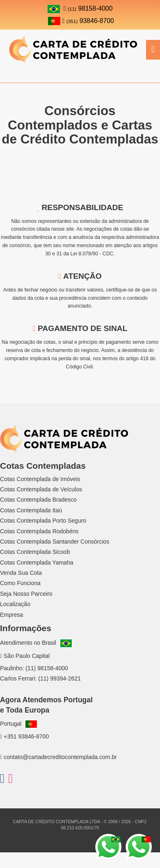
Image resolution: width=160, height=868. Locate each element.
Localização (15, 604)
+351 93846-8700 (24, 736)
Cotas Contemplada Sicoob (35, 552)
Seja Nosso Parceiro (26, 594)
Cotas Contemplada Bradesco (38, 500)
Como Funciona (20, 583)
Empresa (11, 615)
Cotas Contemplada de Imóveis (40, 479)
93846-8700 (81, 21)
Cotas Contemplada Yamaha (37, 562)
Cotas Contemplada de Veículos (41, 489)
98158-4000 (88, 8)
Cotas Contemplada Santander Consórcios (55, 542)
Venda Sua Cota (21, 573)
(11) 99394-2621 (59, 678)
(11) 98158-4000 (47, 668)
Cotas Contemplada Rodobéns (39, 531)
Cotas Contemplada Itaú (31, 510)
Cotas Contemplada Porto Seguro (43, 521)
